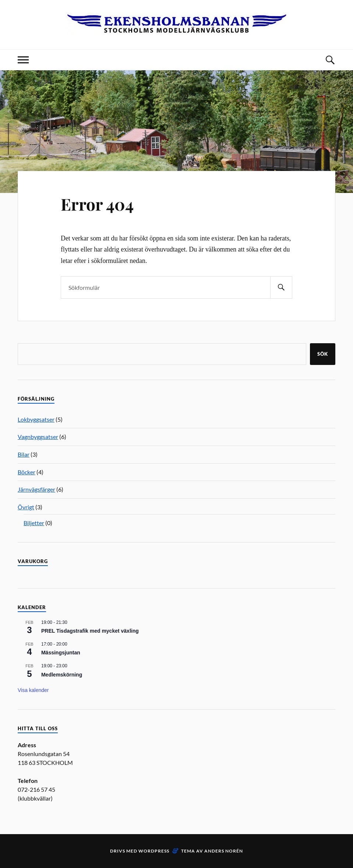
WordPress (154, 851)
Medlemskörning (62, 675)
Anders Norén (224, 851)
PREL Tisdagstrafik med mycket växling (90, 631)
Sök (323, 354)
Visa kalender (33, 690)
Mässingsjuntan (61, 653)
